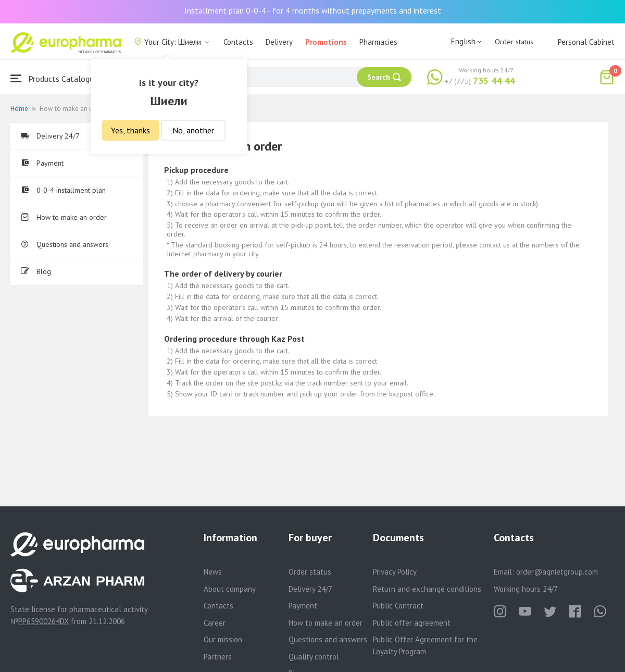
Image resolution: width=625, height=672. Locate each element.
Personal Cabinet (586, 42)
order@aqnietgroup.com (557, 572)
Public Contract (398, 606)
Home (19, 109)
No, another (193, 130)
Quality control (314, 657)
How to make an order (64, 217)
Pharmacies (378, 42)
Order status (514, 42)
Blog (36, 271)
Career (215, 623)
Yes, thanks (130, 130)
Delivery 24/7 (50, 136)
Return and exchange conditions (427, 589)
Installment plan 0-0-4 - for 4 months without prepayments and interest (313, 10)
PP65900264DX (43, 621)
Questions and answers (65, 244)
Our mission (223, 639)
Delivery (279, 42)
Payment (42, 163)
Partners (218, 657)
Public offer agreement (412, 623)
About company (230, 589)
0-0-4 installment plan (63, 190)
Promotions (326, 42)
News (213, 572)
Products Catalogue (54, 78)
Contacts (238, 42)
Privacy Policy (395, 572)
